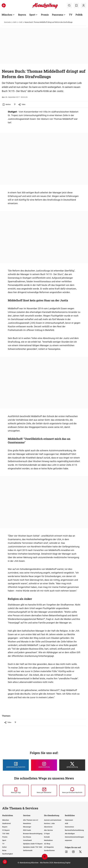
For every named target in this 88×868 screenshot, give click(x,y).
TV (71, 15)
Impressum (69, 820)
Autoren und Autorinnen (53, 820)
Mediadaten (48, 840)
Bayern (22, 15)
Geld (21, 22)
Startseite (7, 22)
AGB (66, 823)
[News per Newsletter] (44, 790)
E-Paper (47, 834)
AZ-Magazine (49, 847)
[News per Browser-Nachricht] (72, 790)
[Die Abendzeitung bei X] (72, 765)
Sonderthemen (49, 850)
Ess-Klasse (27, 837)
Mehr (15, 22)
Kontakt (47, 837)
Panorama (58, 15)
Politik (79, 15)
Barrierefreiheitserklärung (74, 830)
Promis (45, 15)
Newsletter (27, 823)
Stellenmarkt (28, 850)
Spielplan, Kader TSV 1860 (33, 847)
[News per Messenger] (16, 790)
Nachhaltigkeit (8, 854)
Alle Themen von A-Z (31, 820)
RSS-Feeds (27, 830)
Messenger (27, 827)
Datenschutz (69, 827)
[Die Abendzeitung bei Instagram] (44, 765)
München (7, 15)
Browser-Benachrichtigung (33, 834)
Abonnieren (48, 827)
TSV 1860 (6, 834)
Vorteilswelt (27, 840)
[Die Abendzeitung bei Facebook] (16, 765)
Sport (32, 15)
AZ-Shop (47, 844)
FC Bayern (6, 830)
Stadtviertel (7, 823)
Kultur (4, 847)
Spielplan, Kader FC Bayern (33, 844)
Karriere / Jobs (49, 823)
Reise (4, 850)
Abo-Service (48, 830)
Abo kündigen (70, 834)
